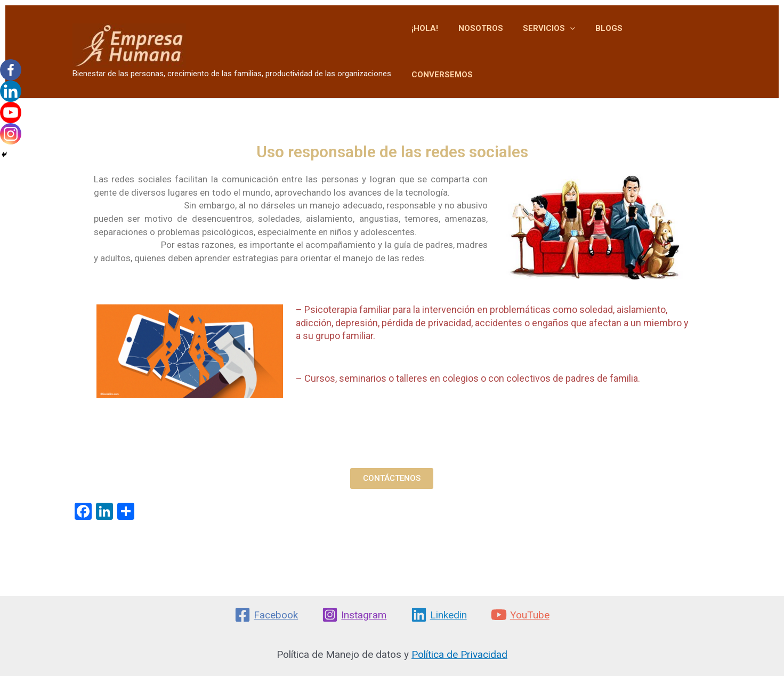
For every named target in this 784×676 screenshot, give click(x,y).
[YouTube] (520, 615)
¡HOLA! (441, 43)
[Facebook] (11, 70)
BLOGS (613, 43)
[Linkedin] (11, 91)
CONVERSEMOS (673, 43)
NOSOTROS (493, 43)
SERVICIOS (557, 43)
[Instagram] (11, 134)
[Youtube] (11, 112)
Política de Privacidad (459, 654)
